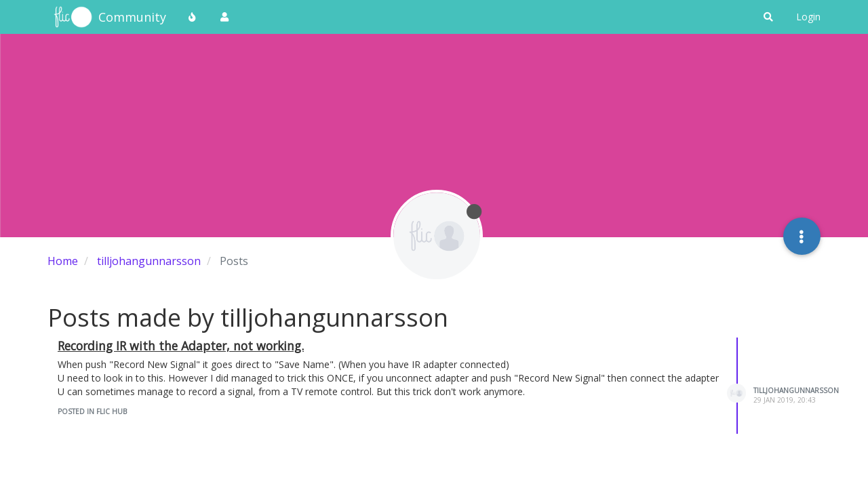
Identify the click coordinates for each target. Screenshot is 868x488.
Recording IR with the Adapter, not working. (181, 346)
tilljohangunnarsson (796, 390)
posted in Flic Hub (92, 411)
